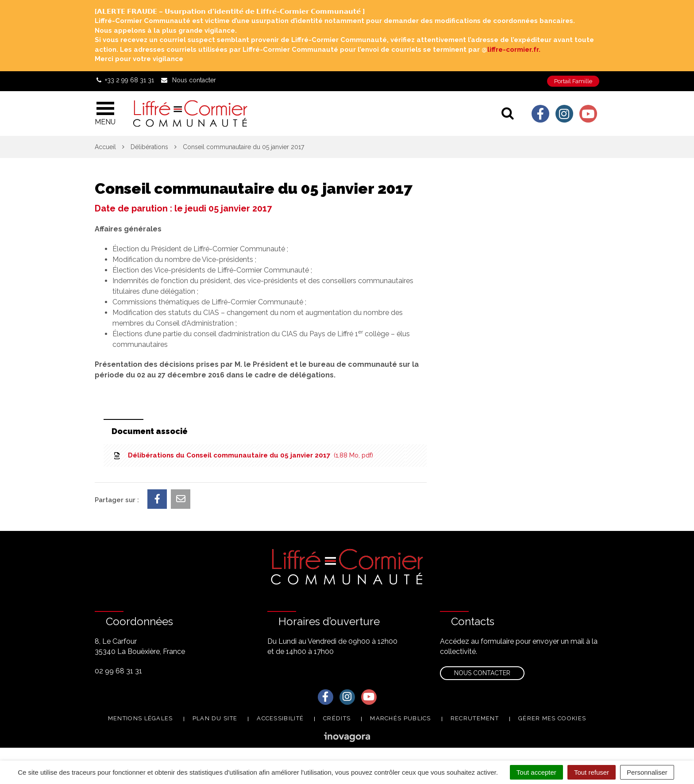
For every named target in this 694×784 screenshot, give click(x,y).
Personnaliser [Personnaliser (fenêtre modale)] (647, 772)
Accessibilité (280, 718)
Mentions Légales (141, 718)
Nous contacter (482, 673)
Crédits (337, 718)
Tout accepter (536, 772)
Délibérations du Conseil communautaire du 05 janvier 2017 (243, 455)
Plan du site (215, 718)
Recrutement (475, 718)
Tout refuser (592, 772)
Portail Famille (573, 81)
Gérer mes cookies (552, 718)
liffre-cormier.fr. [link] (514, 50)
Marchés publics (401, 718)
